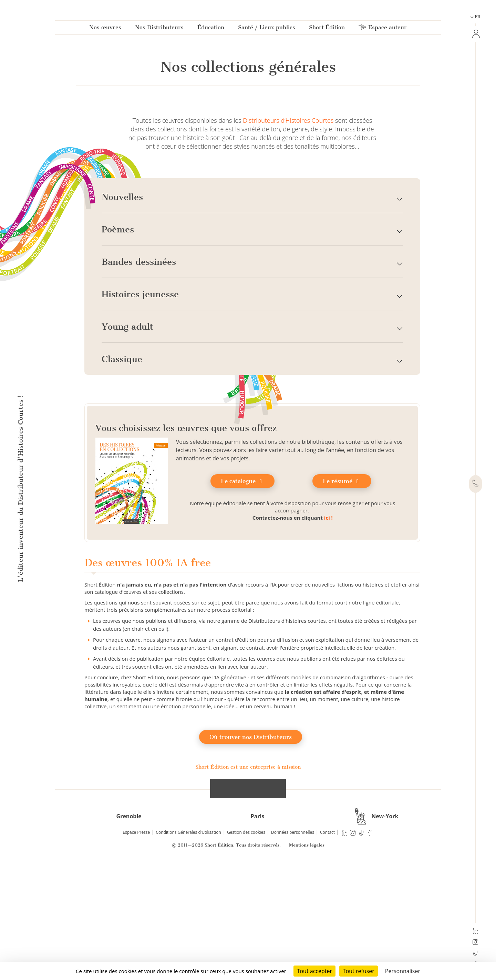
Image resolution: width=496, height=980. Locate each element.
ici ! (328, 635)
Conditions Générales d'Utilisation (188, 949)
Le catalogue (242, 598)
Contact (327, 949)
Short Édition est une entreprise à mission (248, 884)
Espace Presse (136, 949)
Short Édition (327, 29)
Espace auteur (383, 29)
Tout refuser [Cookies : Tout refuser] (359, 971)
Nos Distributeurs (159, 29)
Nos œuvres (105, 29)
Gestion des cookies (246, 949)
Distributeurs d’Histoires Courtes (288, 238)
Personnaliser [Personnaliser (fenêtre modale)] (403, 971)
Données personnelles (293, 949)
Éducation (211, 29)
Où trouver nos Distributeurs (251, 854)
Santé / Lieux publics (267, 29)
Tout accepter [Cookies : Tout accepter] (314, 971)
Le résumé (342, 598)
